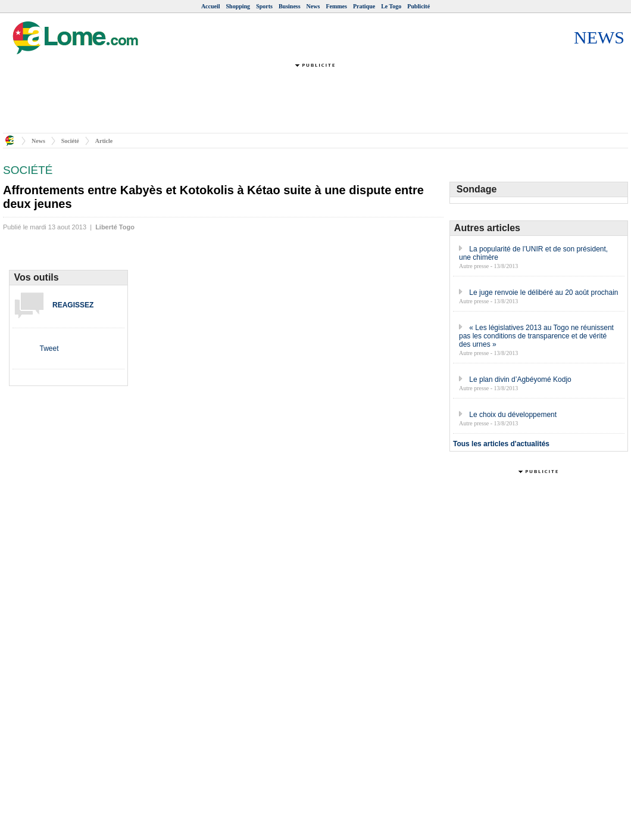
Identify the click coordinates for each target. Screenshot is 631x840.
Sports (264, 6)
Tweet (49, 349)
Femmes (336, 6)
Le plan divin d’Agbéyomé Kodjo (520, 379)
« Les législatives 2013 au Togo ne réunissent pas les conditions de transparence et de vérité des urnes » (536, 336)
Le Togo (391, 6)
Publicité (418, 6)
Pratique (364, 6)
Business (290, 6)
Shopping (238, 6)
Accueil (211, 6)
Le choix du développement (513, 415)
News (313, 6)
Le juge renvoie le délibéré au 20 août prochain (543, 293)
